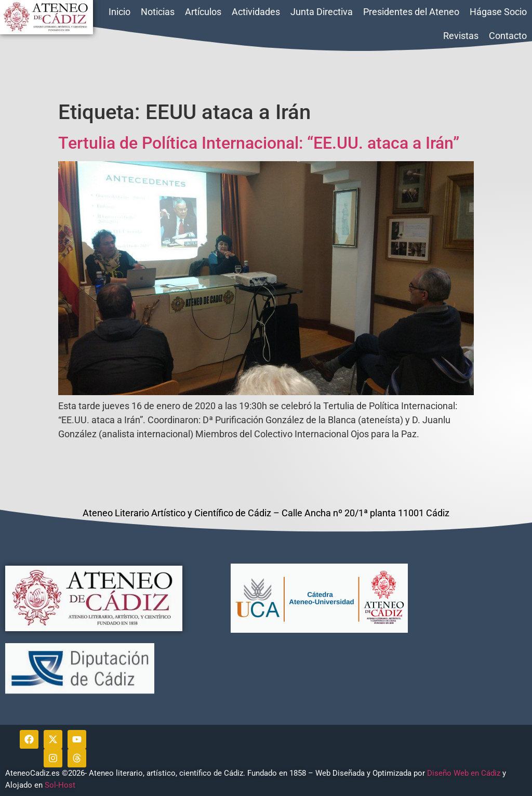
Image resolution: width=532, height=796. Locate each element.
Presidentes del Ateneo (411, 12)
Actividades (256, 12)
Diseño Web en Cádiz (464, 773)
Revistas (461, 36)
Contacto (508, 36)
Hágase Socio (498, 12)
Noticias (158, 12)
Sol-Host (61, 785)
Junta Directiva (322, 12)
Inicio (119, 12)
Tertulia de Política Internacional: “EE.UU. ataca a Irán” (259, 143)
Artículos (203, 12)
